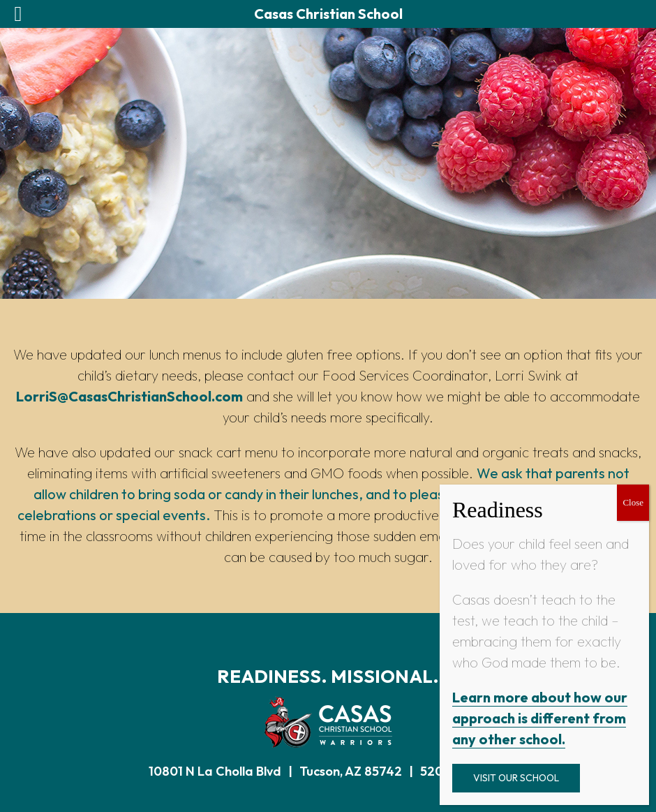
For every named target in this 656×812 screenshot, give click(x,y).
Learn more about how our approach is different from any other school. (540, 718)
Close (633, 502)
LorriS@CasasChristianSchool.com (129, 396)
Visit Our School (516, 778)
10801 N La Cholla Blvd (215, 771)
